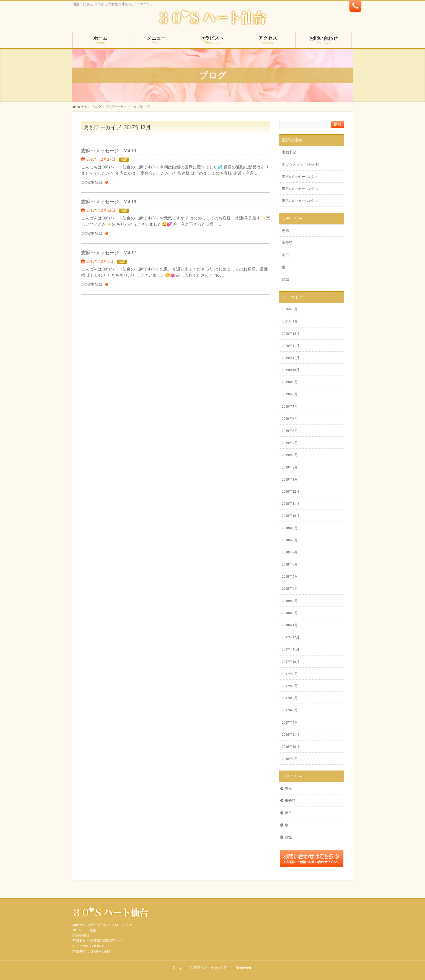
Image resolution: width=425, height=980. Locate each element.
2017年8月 (290, 686)
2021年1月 (290, 321)
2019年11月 (291, 358)
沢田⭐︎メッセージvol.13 (300, 189)
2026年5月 (290, 309)
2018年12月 (291, 491)
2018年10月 (291, 516)
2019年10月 (291, 370)
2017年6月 (290, 710)
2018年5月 (290, 576)
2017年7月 (290, 698)
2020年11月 (291, 346)
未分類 (287, 243)
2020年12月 (291, 334)
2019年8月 (290, 394)
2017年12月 (291, 637)
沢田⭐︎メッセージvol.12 (300, 201)
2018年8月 (290, 540)
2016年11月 (291, 735)
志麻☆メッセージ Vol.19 (109, 151)
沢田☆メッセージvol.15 (300, 164)
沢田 (285, 255)
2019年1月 (290, 479)
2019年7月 (290, 407)
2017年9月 (290, 674)
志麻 (124, 160)
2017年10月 (291, 662)
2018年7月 (290, 552)
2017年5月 (290, 722)
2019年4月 (290, 443)
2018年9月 (290, 528)
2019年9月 (290, 382)
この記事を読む (93, 182)
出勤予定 (289, 152)
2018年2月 (290, 613)
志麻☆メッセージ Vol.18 (109, 202)
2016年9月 (290, 759)
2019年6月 (290, 419)
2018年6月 (290, 564)
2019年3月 (290, 455)
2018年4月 (290, 589)
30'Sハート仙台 (206, 968)
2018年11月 (291, 504)
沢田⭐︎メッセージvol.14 (300, 177)
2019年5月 (290, 431)
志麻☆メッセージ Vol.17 (109, 253)
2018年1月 (290, 625)
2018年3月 (290, 601)
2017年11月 (291, 649)
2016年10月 (291, 747)
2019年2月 (290, 467)
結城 (285, 279)
